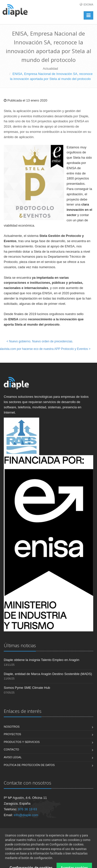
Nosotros (12, 727)
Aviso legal (13, 757)
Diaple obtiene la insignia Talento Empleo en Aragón (41, 660)
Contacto (11, 749)
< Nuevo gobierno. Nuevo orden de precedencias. (40, 341)
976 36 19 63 (27, 809)
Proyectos (12, 734)
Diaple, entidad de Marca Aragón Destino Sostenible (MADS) (48, 674)
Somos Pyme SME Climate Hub (27, 688)
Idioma (88, 5)
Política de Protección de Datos (29, 765)
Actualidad (50, 69)
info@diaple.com (26, 815)
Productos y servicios (22, 742)
